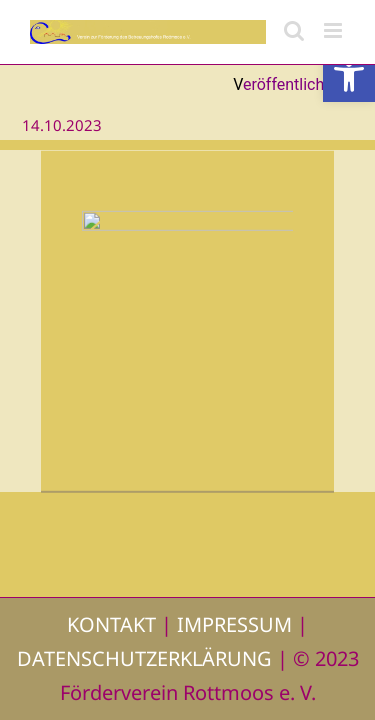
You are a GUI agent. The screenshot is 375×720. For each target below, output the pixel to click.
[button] (349, 76)
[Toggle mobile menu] (334, 30)
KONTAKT (111, 624)
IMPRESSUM (234, 624)
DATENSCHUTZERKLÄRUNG (144, 658)
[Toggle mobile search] (294, 30)
